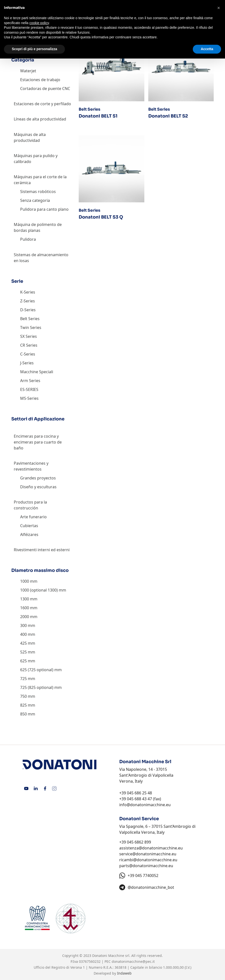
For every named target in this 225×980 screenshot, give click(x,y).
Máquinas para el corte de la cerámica (40, 180)
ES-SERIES (29, 389)
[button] (219, 8)
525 (23, 652)
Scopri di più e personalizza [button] (34, 49)
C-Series (28, 354)
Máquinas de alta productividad (30, 137)
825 (23, 705)
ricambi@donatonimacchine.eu (148, 860)
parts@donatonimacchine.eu (146, 866)
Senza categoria (35, 200)
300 (23, 625)
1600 (25, 608)
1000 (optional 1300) (39, 590)
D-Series (28, 310)
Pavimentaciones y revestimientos (31, 466)
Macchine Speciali (37, 372)
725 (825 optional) (37, 687)
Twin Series (31, 327)
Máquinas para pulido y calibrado (36, 159)
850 (23, 714)
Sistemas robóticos (38, 192)
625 (23, 661)
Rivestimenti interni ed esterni (42, 550)
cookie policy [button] (39, 23)
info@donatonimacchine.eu (145, 805)
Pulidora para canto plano (44, 209)
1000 (25, 581)
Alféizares (29, 535)
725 (23, 679)
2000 (25, 617)
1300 (25, 599)
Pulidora (28, 239)
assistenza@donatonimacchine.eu (151, 848)
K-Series (28, 292)
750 (23, 696)
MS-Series (29, 398)
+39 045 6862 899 (135, 842)
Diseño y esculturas (38, 487)
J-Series (27, 363)
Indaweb (124, 973)
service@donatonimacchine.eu (148, 854)
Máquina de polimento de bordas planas (38, 227)
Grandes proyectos (38, 478)
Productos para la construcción (30, 505)
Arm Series (30, 381)
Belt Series (30, 319)
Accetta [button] (207, 49)
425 (23, 643)
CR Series (29, 345)
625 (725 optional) (37, 670)
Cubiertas (29, 526)
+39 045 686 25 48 (136, 793)
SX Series (29, 336)
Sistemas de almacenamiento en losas (41, 258)
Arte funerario (33, 517)
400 (23, 634)
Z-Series (28, 301)
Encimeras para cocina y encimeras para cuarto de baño (38, 442)
